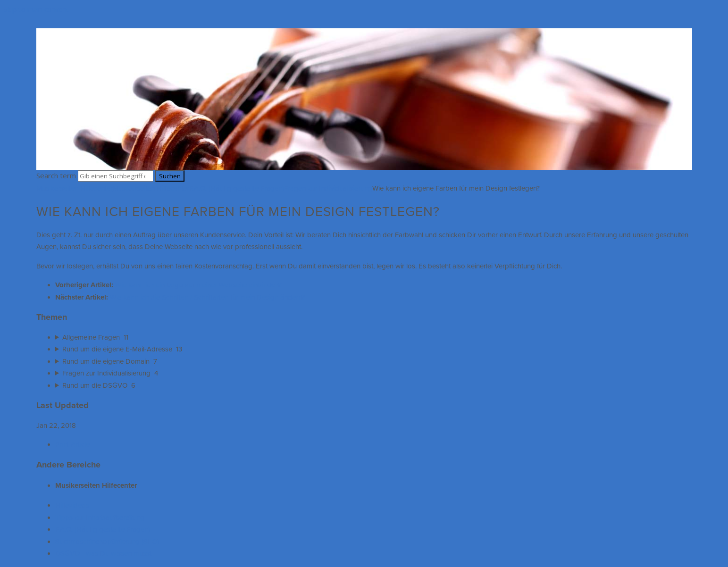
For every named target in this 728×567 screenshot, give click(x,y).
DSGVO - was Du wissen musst (103, 553)
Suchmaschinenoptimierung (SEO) (107, 542)
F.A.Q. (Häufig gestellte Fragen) (237, 188)
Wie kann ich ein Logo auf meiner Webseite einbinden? (198, 285)
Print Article (72, 444)
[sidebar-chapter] (374, 338)
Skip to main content (37, 9)
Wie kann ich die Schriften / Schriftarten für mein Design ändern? (207, 297)
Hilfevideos (72, 505)
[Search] (116, 176)
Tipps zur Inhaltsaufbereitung (100, 517)
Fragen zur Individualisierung (328, 188)
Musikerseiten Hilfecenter (75, 188)
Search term (56, 175)
